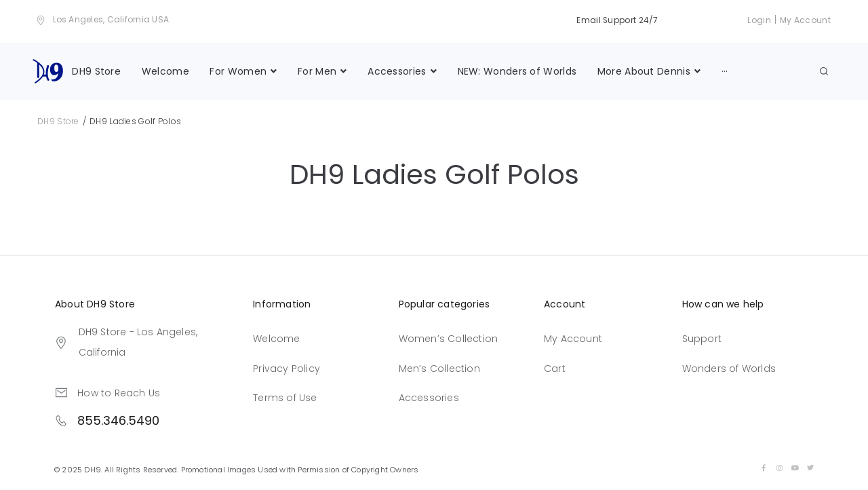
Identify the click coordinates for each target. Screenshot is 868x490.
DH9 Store (58, 121)
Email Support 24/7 (617, 20)
